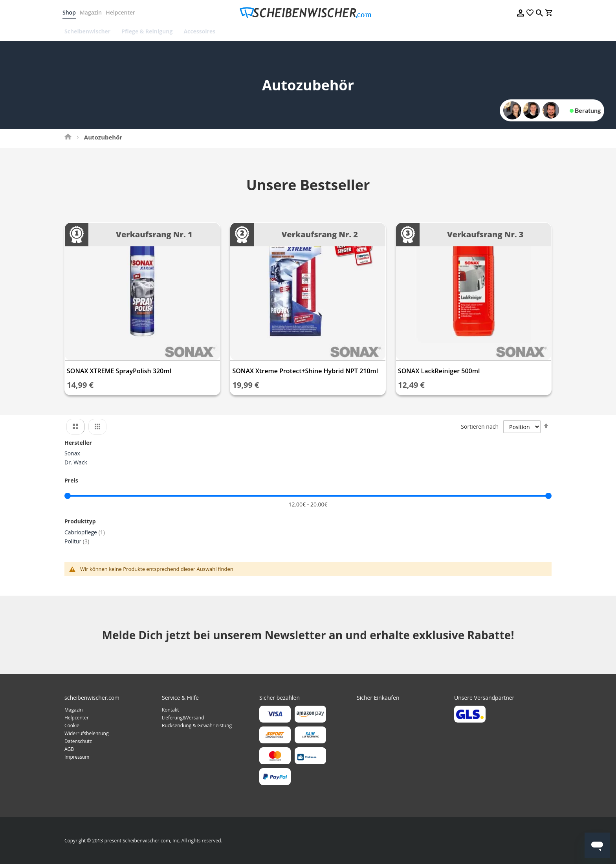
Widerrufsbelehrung (86, 733)
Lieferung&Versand (183, 718)
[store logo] (308, 13)
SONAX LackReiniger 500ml (439, 371)
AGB (69, 749)
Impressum (77, 757)
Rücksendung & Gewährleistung (197, 726)
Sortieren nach (480, 426)
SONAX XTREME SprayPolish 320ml (119, 371)
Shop (71, 12)
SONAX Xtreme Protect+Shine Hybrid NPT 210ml (305, 371)
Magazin (93, 12)
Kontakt (170, 710)
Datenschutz (78, 741)
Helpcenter (122, 12)
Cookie (72, 726)
